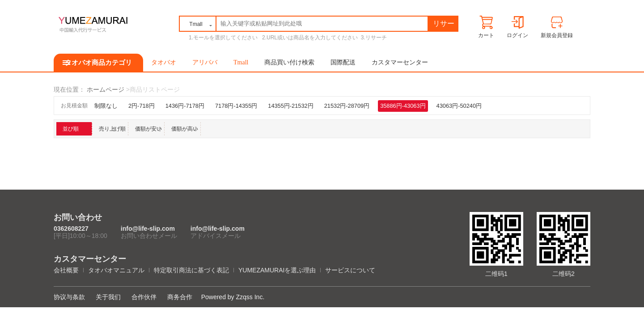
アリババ (205, 62)
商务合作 (180, 297)
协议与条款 (69, 297)
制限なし (106, 106)
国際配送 (343, 62)
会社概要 (66, 270)
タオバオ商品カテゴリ (98, 63)
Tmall (241, 62)
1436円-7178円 (185, 106)
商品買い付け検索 (289, 62)
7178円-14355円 (236, 106)
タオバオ (164, 62)
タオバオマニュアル (116, 270)
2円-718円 (142, 106)
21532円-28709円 (347, 106)
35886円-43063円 (403, 106)
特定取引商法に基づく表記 (191, 270)
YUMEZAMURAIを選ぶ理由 (277, 270)
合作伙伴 (144, 297)
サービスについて (350, 270)
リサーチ (444, 25)
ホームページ (106, 89)
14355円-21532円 (290, 106)
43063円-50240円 (459, 106)
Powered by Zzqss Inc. (233, 297)
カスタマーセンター (400, 62)
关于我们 (108, 297)
